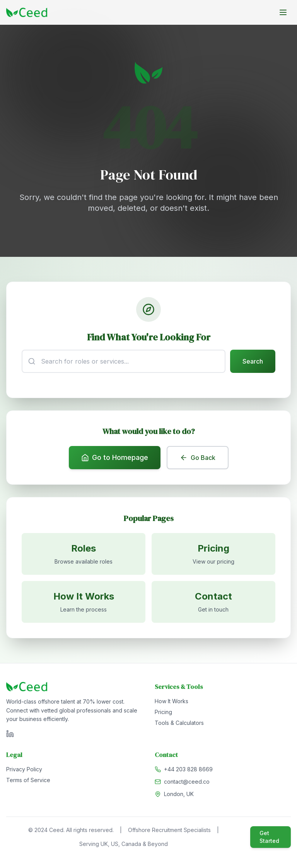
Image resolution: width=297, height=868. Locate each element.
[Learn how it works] (84, 603)
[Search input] (124, 362)
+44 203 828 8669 (188, 771)
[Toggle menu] (283, 12)
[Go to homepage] (27, 12)
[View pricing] (213, 555)
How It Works (172, 703)
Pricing (163, 713)
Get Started (269, 838)
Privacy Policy (24, 771)
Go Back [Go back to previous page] (198, 458)
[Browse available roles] (84, 555)
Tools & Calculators (179, 724)
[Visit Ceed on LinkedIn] (10, 735)
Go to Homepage (115, 458)
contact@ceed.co (187, 783)
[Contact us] (213, 603)
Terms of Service (28, 782)
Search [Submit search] (252, 362)
